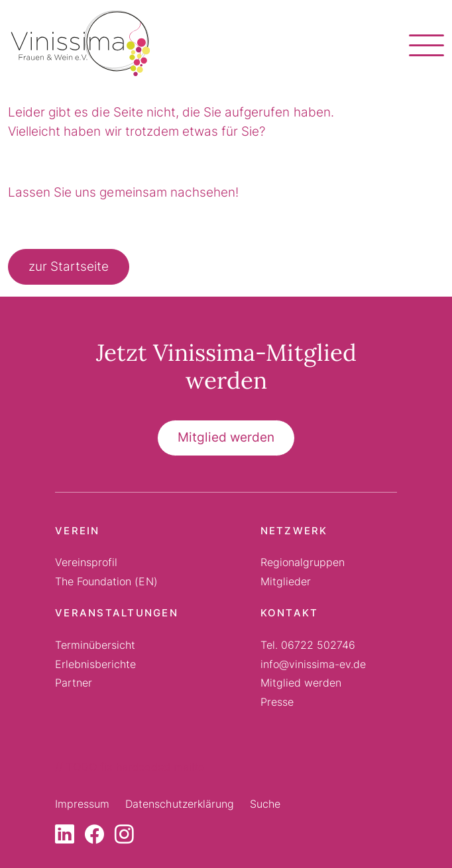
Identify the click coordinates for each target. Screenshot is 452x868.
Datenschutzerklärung (180, 804)
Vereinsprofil (86, 562)
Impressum (82, 804)
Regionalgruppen (303, 562)
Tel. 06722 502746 (308, 645)
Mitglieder (286, 581)
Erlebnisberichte (95, 664)
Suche (265, 804)
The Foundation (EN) (106, 581)
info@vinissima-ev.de (313, 664)
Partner (74, 683)
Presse (277, 702)
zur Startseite (69, 266)
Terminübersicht (95, 645)
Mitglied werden (226, 437)
